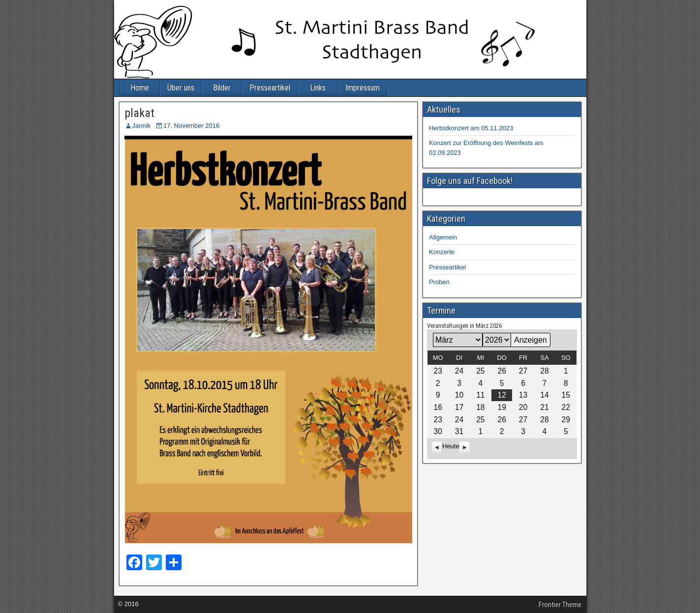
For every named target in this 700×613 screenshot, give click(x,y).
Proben (439, 282)
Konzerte (442, 252)
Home (140, 88)
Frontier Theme (560, 605)
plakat (139, 113)
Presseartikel (270, 88)
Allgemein (443, 237)
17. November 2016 (191, 126)
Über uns (181, 88)
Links (318, 88)
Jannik (142, 126)
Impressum (363, 88)
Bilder (222, 88)
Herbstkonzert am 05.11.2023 (471, 128)
